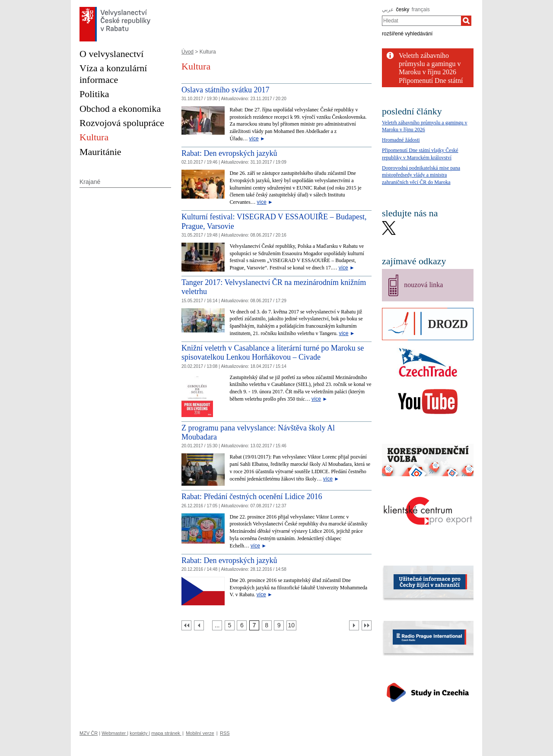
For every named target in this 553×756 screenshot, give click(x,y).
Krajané (90, 182)
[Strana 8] (267, 625)
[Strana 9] (279, 625)
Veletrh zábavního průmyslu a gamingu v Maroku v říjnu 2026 (430, 64)
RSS (225, 733)
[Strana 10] (291, 625)
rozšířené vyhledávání (407, 34)
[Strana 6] (242, 625)
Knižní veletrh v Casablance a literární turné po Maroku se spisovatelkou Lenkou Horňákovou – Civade (273, 353)
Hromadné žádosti (401, 140)
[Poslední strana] (367, 625)
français (421, 9)
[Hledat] (466, 21)
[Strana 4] (217, 625)
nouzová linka (423, 285)
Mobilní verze (200, 733)
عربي (388, 9)
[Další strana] (354, 625)
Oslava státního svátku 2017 (225, 90)
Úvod (188, 52)
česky (403, 9)
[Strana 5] (230, 625)
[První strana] (186, 625)
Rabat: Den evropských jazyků (229, 153)
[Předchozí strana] (199, 625)
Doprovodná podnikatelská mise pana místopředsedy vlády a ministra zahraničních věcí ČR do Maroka (421, 175)
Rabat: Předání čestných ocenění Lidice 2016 (252, 497)
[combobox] (421, 21)
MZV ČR (89, 733)
